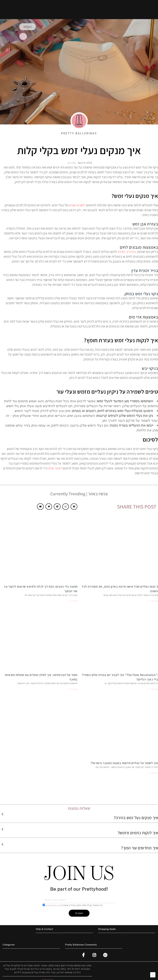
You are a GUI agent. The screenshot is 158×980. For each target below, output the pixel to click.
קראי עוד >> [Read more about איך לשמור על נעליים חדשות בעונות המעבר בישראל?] (153, 773)
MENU (29, 27)
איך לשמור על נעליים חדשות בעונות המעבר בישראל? (124, 763)
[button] (74, 507)
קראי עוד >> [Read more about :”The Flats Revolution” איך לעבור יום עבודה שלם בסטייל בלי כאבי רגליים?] (153, 689)
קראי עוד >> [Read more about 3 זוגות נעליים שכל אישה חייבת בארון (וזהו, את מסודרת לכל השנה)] (153, 601)
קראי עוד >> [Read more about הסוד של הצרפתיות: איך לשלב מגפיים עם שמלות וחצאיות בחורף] (73, 689)
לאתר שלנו (55, 468)
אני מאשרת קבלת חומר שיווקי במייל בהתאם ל (75, 905)
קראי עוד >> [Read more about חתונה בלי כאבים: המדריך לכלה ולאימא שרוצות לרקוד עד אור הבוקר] (73, 601)
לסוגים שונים (77, 205)
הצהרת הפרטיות (55, 905)
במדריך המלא (127, 252)
